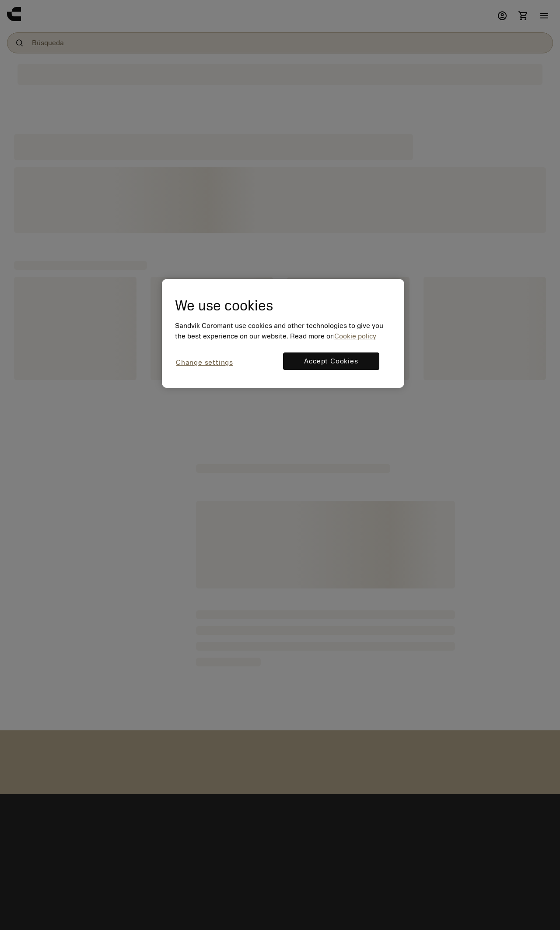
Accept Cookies (331, 361)
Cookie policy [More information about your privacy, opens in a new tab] (355, 336)
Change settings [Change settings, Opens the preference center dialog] (205, 363)
